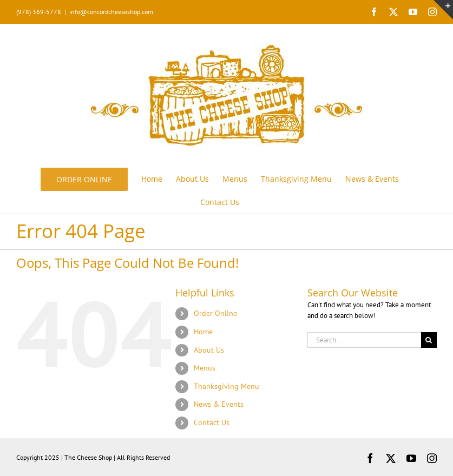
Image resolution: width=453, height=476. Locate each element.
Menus (205, 368)
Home (203, 332)
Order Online (215, 313)
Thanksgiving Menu (226, 386)
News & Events (219, 404)
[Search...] (364, 340)
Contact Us (212, 422)
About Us (209, 350)
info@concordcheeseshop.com (111, 12)
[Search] (429, 340)
